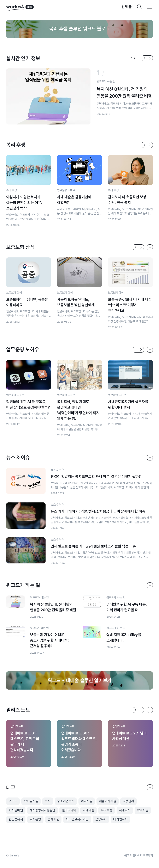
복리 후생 (11, 190)
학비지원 (143, 810)
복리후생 (107, 810)
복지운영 (35, 819)
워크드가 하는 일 (106, 81)
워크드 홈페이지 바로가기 (139, 855)
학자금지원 (31, 801)
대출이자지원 (108, 801)
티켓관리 (128, 801)
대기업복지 (120, 819)
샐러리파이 (69, 810)
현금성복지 (16, 819)
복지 (48, 801)
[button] (145, 58)
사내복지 (125, 810)
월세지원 (53, 819)
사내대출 (89, 810)
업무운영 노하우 (66, 190)
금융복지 (101, 819)
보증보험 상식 (14, 293)
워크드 (13, 801)
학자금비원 (16, 810)
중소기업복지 (66, 801)
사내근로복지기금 (77, 819)
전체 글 (127, 7)
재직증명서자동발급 (42, 810)
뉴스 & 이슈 (57, 470)
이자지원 (87, 801)
